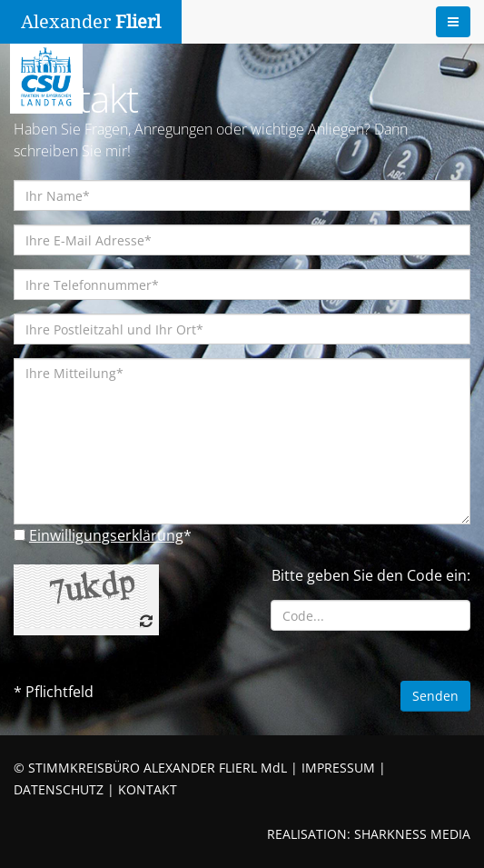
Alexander (91, 22)
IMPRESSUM (338, 768)
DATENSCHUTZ (59, 789)
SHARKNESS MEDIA (412, 834)
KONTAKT (148, 789)
